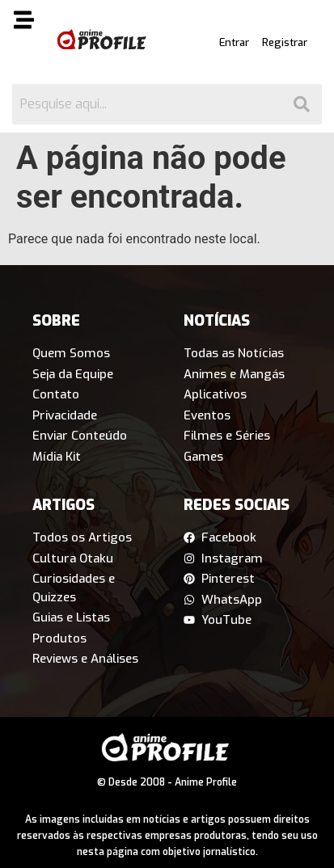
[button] (25, 23)
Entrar (234, 42)
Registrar (285, 42)
